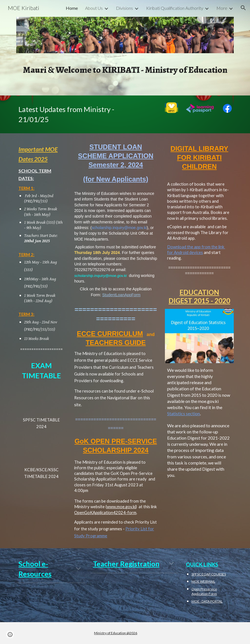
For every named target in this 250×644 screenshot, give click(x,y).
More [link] (222, 8)
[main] (125, 69)
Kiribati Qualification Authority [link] (175, 8)
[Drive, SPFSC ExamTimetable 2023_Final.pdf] (41, 399)
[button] (243, 8)
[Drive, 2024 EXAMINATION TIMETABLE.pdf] (41, 448)
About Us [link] (94, 8)
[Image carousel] (125, 39)
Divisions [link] (124, 8)
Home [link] (72, 8)
